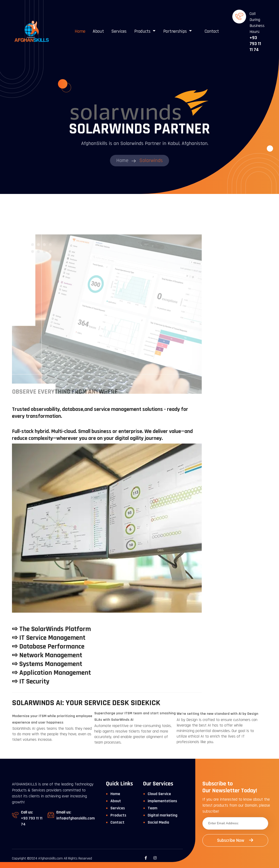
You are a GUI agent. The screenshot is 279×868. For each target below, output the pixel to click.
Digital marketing (163, 815)
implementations (162, 801)
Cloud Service (159, 794)
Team (152, 808)
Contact (212, 31)
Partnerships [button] (176, 31)
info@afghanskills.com (76, 818)
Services (119, 31)
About (98, 31)
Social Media (158, 822)
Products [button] (143, 31)
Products (118, 815)
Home (80, 31)
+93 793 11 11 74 (255, 44)
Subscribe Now (235, 840)
